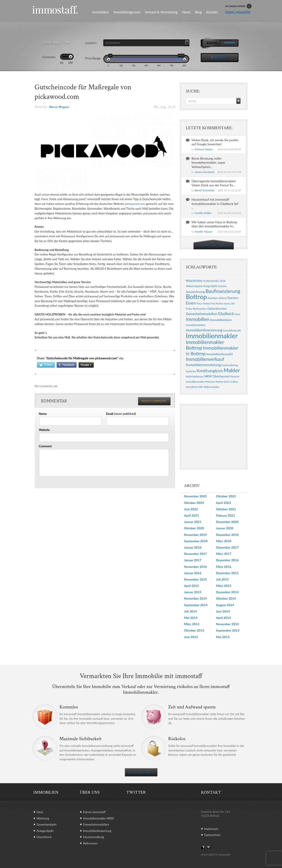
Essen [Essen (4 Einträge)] (191, 303)
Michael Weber (204, 149)
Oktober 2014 (226, 598)
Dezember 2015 (227, 573)
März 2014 (192, 624)
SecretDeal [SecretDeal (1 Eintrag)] (192, 387)
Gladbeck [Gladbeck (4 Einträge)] (226, 314)
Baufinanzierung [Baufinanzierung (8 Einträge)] (223, 291)
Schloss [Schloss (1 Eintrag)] (234, 382)
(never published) (121, 414)
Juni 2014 (223, 611)
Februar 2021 (226, 515)
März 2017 (224, 554)
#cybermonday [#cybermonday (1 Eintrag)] (211, 281)
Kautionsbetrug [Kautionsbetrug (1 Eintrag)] (230, 365)
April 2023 (224, 503)
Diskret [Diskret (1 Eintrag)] (223, 298)
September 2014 (196, 605)
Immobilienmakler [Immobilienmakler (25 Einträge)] (212, 336)
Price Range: (93, 58)
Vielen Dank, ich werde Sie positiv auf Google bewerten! (215, 142)
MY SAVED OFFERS (239, 6)
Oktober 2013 (194, 630)
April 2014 (224, 618)
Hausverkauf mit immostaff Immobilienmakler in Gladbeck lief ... (215, 203)
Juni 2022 (191, 509)
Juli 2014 (191, 611)
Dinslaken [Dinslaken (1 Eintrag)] (213, 298)
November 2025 (196, 496)
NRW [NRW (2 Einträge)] (208, 376)
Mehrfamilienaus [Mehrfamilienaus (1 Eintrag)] (195, 376)
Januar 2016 (193, 573)
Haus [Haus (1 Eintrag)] (238, 314)
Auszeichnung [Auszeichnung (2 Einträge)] (195, 292)
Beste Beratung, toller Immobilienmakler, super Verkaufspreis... (208, 162)
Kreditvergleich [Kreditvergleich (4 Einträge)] (210, 371)
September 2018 (196, 541)
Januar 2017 (193, 560)
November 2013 (228, 624)
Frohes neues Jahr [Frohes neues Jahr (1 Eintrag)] (225, 303)
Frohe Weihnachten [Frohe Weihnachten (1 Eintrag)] (196, 309)
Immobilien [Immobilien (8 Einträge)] (198, 319)
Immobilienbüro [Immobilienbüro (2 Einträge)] (221, 320)
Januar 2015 (193, 592)
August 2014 (225, 605)
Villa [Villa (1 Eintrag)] (200, 387)
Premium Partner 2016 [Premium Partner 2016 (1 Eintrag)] (217, 382)
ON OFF (66, 63)
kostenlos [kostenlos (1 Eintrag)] (191, 371)
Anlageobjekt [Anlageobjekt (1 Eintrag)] (210, 286)
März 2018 (224, 541)
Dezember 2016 (227, 560)
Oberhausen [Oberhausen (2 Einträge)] (221, 376)
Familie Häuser (204, 232)
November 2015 (196, 579)
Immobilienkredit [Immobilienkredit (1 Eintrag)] (232, 330)
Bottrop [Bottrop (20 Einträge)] (196, 297)
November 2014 (196, 598)
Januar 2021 (193, 522)
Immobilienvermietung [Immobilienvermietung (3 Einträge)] (203, 365)
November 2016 (196, 567)
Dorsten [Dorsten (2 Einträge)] (233, 298)
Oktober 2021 (226, 509)
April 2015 (192, 586)
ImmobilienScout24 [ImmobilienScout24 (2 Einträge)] (220, 354)
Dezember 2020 (227, 522)
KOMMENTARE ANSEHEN (214, 246)
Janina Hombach (205, 172)
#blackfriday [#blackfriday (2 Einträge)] (194, 281)
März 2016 (224, 567)
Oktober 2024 (194, 503)
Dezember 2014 (227, 592)
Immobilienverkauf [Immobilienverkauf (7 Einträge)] (205, 359)
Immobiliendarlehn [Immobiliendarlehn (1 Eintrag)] (196, 325)
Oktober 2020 (194, 528)
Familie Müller (203, 213)
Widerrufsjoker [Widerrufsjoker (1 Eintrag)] (211, 387)
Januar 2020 (225, 528)
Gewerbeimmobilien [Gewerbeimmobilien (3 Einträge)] (202, 314)
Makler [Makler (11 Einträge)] (232, 370)
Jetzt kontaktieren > (141, 772)
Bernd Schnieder (205, 190)
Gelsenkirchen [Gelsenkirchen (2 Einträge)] (217, 308)
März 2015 (224, 586)
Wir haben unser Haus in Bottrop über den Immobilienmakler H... (215, 224)
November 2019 (196, 535)
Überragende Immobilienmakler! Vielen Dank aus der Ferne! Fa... (214, 183)
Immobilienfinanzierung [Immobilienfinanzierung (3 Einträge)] (204, 330)
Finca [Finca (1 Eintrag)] (199, 303)
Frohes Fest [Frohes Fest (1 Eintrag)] (209, 303)
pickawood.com (135, 204)
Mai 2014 (191, 618)
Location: (91, 43)
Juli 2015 (223, 579)
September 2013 (228, 630)
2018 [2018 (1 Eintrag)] (223, 281)
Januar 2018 (193, 547)
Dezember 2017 (227, 547)
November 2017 (196, 554)
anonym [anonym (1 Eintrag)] (222, 286)
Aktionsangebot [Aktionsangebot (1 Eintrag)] (194, 286)
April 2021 (192, 515)
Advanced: (49, 57)
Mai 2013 (223, 637)
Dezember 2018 (227, 535)
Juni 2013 (191, 637)
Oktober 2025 (226, 496)
